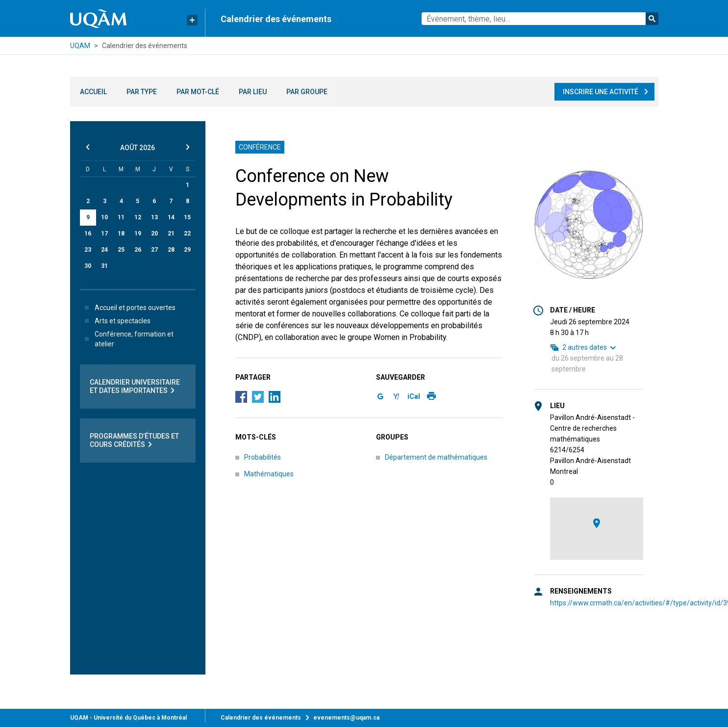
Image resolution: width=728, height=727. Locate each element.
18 (121, 234)
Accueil (93, 92)
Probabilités (263, 457)
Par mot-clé (198, 92)
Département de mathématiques (436, 457)
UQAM (80, 46)
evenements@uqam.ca (346, 718)
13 (154, 217)
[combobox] (540, 19)
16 (88, 234)
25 (121, 250)
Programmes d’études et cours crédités (134, 441)
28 (171, 250)
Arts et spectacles (116, 321)
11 (121, 217)
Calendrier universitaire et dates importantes (135, 387)
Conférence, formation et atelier (127, 339)
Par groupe (307, 92)
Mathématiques (269, 474)
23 (88, 250)
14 (171, 217)
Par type (142, 92)
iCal (414, 396)
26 (138, 250)
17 (104, 234)
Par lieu (253, 92)
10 (104, 217)
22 (187, 234)
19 (138, 234)
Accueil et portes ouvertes (128, 308)
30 (88, 266)
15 (187, 217)
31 (104, 266)
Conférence (260, 147)
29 (187, 250)
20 (154, 234)
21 (171, 234)
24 (104, 250)
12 (138, 217)
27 (154, 250)
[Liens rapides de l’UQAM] (192, 20)
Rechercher (652, 19)
